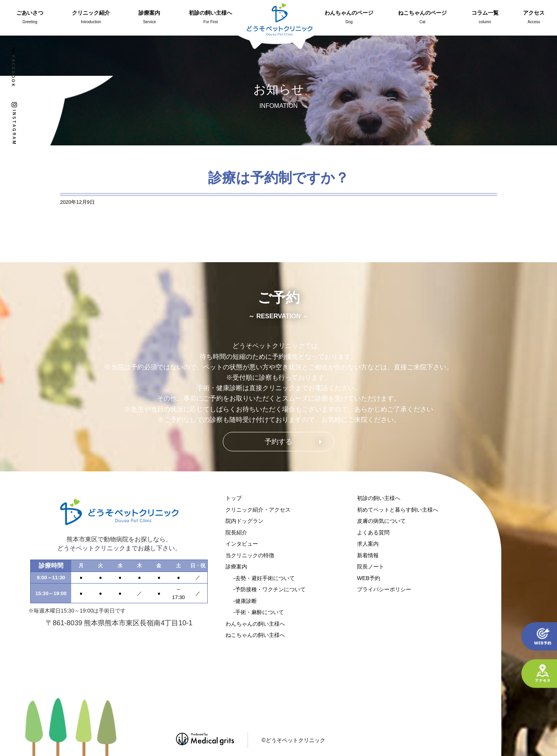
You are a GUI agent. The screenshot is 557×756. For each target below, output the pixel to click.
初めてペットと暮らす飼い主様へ (398, 510)
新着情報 (368, 555)
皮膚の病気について (381, 521)
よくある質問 (373, 532)
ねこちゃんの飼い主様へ (255, 635)
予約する (278, 442)
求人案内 (368, 544)
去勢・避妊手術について (265, 578)
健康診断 (246, 601)
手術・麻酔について (260, 612)
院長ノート (371, 567)
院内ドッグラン (244, 521)
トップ (234, 498)
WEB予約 (369, 578)
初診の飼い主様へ (379, 498)
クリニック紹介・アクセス (258, 510)
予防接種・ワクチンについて (270, 589)
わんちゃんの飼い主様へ (255, 624)
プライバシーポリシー (384, 589)
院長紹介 (236, 532)
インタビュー (242, 544)
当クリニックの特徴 (250, 555)
